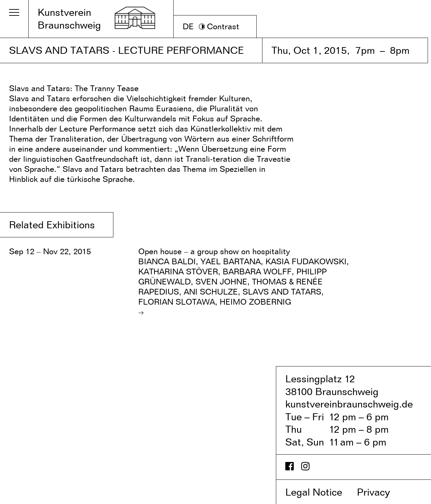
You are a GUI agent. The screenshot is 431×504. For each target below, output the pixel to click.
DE (188, 26)
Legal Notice (320, 492)
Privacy (381, 492)
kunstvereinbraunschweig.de (349, 404)
